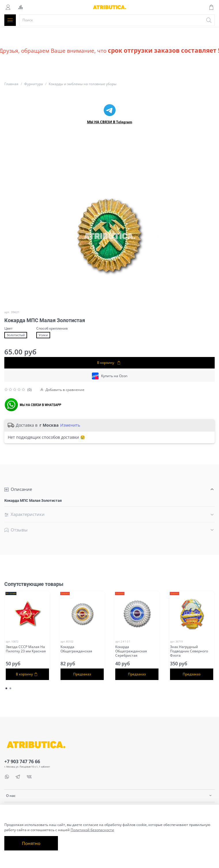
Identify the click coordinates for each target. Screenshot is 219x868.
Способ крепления (52, 328)
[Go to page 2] (10, 688)
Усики (43, 335)
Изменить (70, 425)
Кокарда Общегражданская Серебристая (131, 651)
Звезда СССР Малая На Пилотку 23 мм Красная (26, 649)
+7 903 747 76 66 (22, 761)
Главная (11, 84)
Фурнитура (34, 84)
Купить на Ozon (109, 376)
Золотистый (16, 335)
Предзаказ (82, 674)
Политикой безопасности (92, 830)
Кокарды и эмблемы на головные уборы (83, 84)
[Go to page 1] (6, 688)
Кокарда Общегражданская (76, 649)
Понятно (31, 843)
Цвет (9, 328)
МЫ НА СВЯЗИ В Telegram (110, 122)
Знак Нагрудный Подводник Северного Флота (189, 651)
